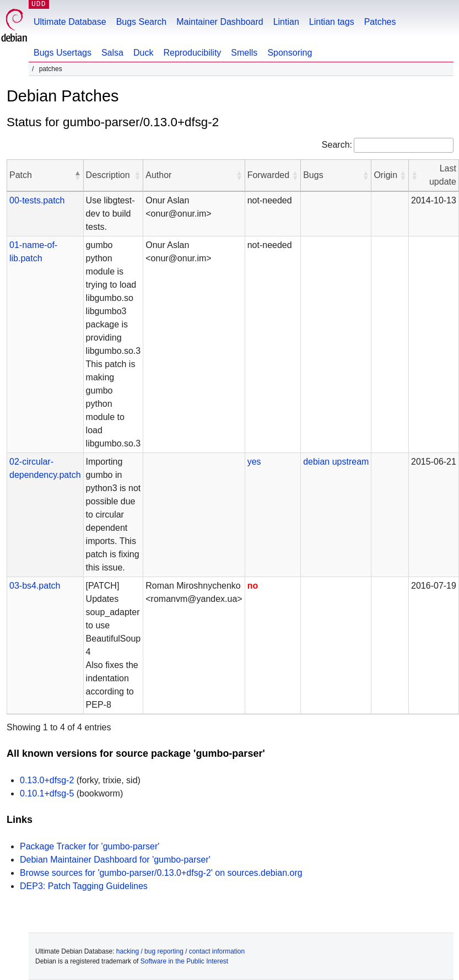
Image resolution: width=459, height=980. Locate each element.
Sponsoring (290, 53)
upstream (351, 462)
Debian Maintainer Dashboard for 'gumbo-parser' (115, 860)
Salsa (112, 53)
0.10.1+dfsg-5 (47, 793)
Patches (380, 22)
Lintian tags (332, 22)
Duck (143, 53)
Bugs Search (142, 22)
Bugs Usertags (63, 53)
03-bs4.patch (35, 586)
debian (316, 462)
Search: (337, 145)
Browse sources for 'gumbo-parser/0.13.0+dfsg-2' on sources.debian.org (161, 873)
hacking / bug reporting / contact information (180, 951)
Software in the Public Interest (184, 961)
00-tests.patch (37, 200)
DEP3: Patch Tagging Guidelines (84, 886)
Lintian (286, 22)
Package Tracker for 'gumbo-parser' (90, 846)
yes (254, 462)
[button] (78, 175)
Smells (244, 53)
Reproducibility (192, 53)
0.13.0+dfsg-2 (47, 780)
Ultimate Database (70, 22)
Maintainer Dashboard (220, 22)
